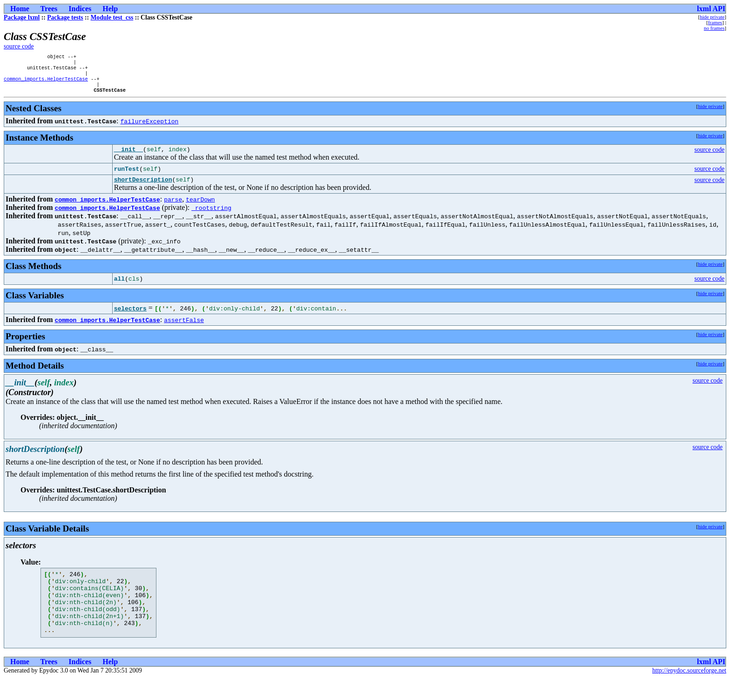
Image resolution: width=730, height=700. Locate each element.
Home (20, 9)
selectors (130, 317)
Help (110, 9)
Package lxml (22, 17)
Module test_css (112, 17)
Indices (80, 9)
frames (715, 22)
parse (173, 209)
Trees (49, 9)
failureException (150, 128)
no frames (714, 28)
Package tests (65, 17)
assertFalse (184, 329)
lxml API (711, 9)
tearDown (200, 209)
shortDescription (143, 188)
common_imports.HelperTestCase (46, 83)
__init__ (128, 157)
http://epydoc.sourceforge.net (689, 692)
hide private (712, 17)
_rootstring (211, 217)
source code (19, 46)
